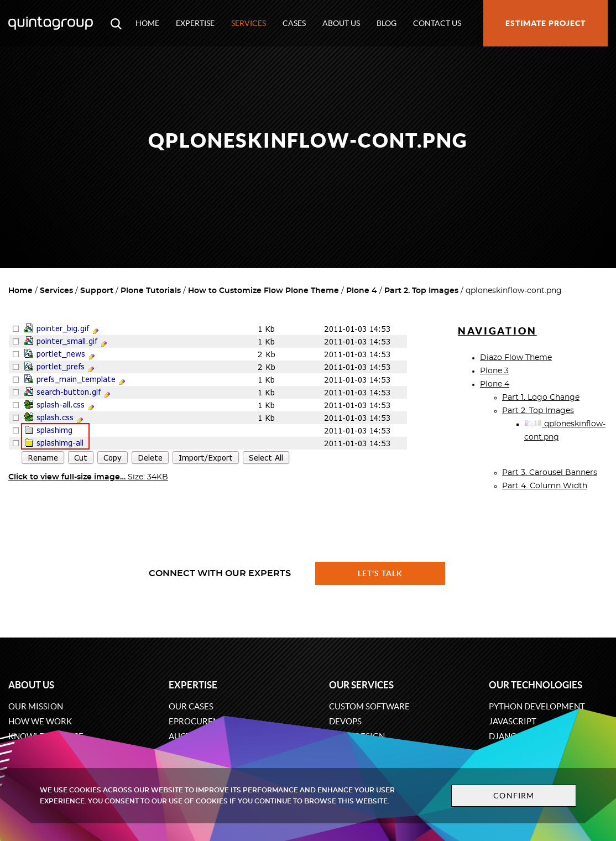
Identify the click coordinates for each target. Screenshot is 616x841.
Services (249, 23)
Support (97, 291)
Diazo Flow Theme (516, 358)
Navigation (497, 331)
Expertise (195, 23)
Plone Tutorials (151, 291)
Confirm (514, 796)
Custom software (369, 706)
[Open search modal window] (116, 23)
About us (341, 23)
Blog (387, 23)
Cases (294, 23)
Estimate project (545, 23)
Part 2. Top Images (421, 291)
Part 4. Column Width (545, 486)
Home (147, 23)
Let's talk (380, 573)
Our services (361, 685)
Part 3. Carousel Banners (550, 473)
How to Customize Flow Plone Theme (263, 291)
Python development (537, 706)
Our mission (36, 706)
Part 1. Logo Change (541, 398)
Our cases (191, 706)
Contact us (437, 23)
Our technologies (536, 685)
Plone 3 (494, 371)
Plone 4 (362, 291)
